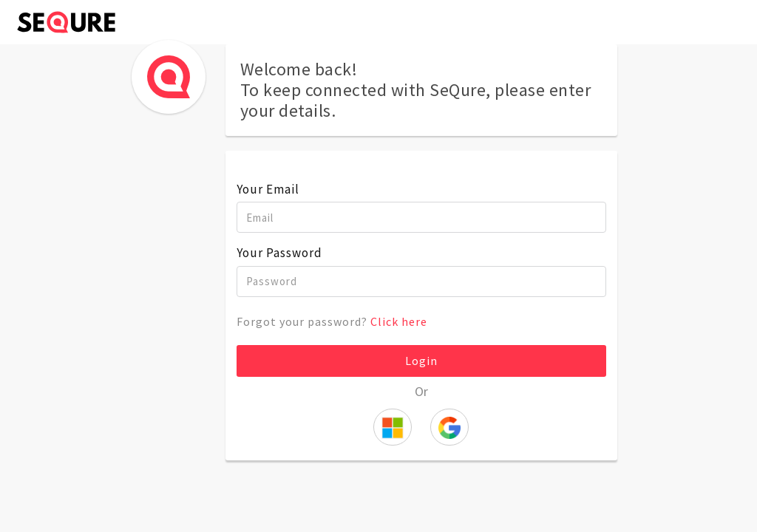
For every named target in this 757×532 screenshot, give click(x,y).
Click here (399, 321)
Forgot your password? (332, 321)
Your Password (279, 253)
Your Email (268, 189)
